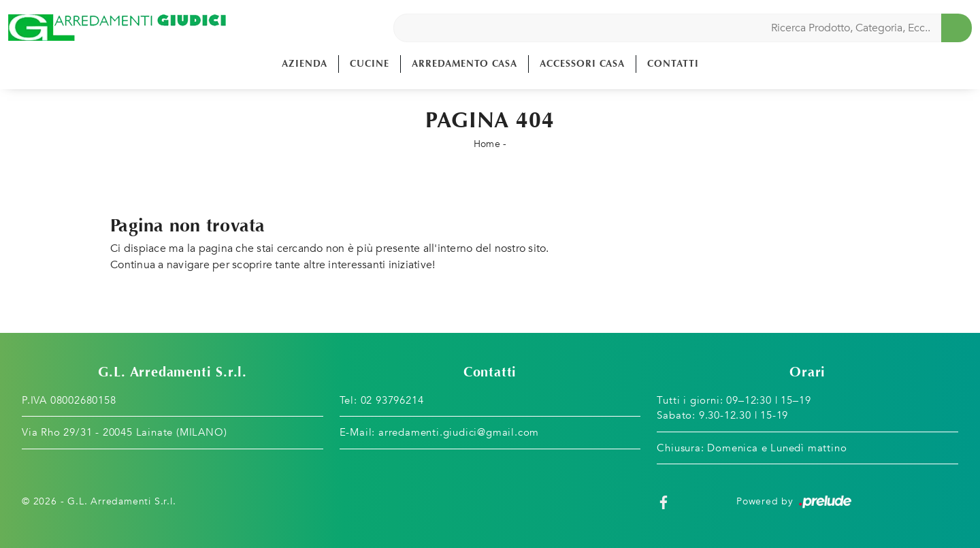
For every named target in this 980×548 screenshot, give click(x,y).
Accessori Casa (582, 64)
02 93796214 (392, 400)
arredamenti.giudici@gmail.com (459, 432)
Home (487, 144)
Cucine (370, 64)
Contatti (673, 64)
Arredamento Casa (464, 64)
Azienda (305, 64)
